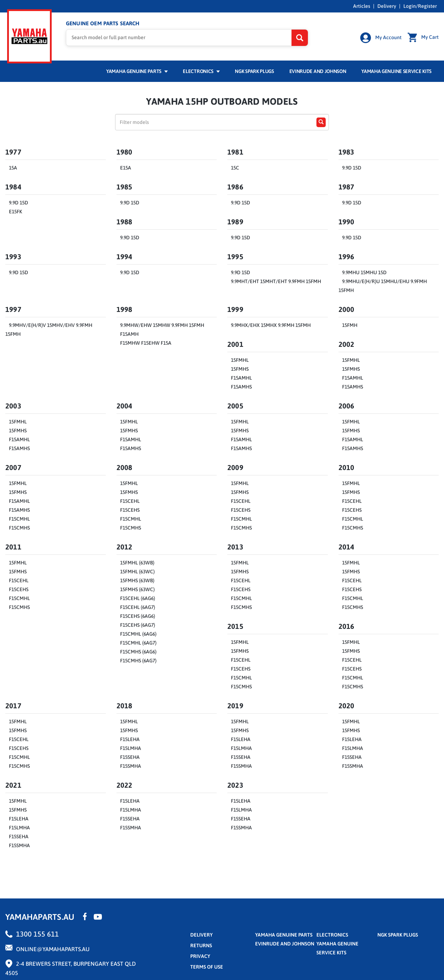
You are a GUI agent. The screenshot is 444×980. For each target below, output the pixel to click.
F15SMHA (131, 765)
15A (13, 167)
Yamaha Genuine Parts (137, 70)
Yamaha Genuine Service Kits (396, 70)
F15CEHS (130, 509)
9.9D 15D (352, 167)
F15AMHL (241, 377)
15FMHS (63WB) (137, 579)
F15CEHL (130, 500)
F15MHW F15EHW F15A (146, 342)
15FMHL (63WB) (137, 562)
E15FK (16, 210)
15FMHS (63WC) (137, 588)
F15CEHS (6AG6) (138, 615)
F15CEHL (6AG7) (138, 606)
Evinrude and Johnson (318, 70)
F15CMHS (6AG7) (138, 660)
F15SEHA (130, 756)
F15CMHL (19, 518)
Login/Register (420, 6)
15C (235, 167)
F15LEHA (130, 738)
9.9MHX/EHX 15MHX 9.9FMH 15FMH (271, 324)
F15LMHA (131, 747)
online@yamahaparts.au (53, 948)
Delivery (387, 6)
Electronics (201, 70)
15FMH (350, 324)
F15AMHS (241, 386)
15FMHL (240, 359)
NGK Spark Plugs (254, 70)
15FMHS (240, 368)
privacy (200, 955)
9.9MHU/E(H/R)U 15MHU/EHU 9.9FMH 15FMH (383, 285)
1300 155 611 (37, 933)
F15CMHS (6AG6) (138, 651)
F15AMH (129, 333)
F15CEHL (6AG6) (138, 597)
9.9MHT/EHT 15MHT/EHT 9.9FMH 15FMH (276, 280)
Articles (362, 6)
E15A (126, 167)
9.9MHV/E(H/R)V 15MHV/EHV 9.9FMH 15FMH (49, 329)
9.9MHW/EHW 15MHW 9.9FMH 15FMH (162, 324)
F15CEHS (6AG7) (138, 624)
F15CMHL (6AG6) (138, 633)
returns (201, 944)
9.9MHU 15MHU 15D (364, 271)
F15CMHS (19, 527)
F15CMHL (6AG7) (138, 642)
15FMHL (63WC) (137, 570)
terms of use (207, 966)
